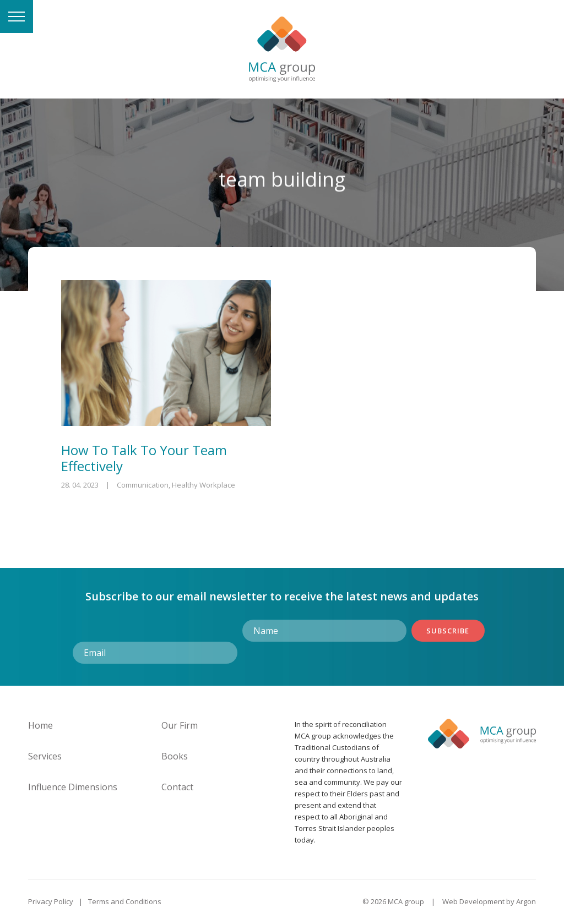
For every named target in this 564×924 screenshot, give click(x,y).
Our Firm (180, 725)
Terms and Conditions (125, 901)
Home (40, 725)
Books (175, 756)
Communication (143, 485)
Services (45, 756)
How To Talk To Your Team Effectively (144, 458)
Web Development (473, 901)
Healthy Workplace (204, 485)
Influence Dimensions (73, 787)
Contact (177, 787)
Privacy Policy (51, 901)
